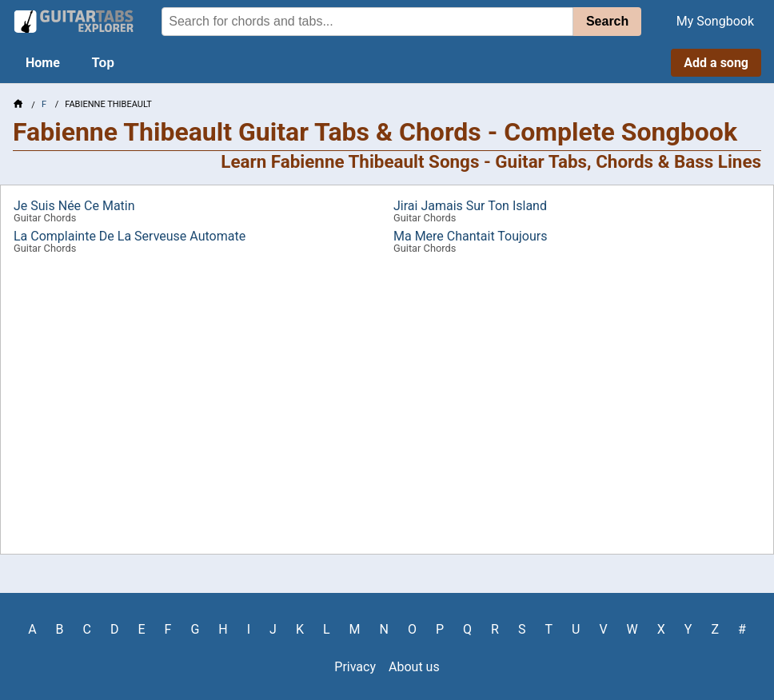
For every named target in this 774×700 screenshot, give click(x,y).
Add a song (716, 63)
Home (43, 63)
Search (607, 21)
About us (414, 667)
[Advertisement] (387, 410)
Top (103, 63)
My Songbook (715, 21)
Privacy (355, 667)
